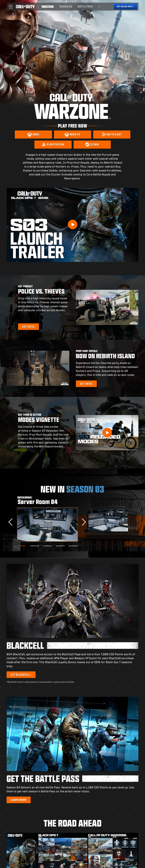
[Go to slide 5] (73, 546)
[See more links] (99, 7)
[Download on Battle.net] (112, 135)
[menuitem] (66, 7)
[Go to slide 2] (35, 546)
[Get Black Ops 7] (125, 7)
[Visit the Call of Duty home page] (25, 7)
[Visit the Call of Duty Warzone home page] (48, 7)
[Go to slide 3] (47, 546)
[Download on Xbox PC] (73, 135)
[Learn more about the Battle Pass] (19, 800)
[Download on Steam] (92, 145)
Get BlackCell (20, 675)
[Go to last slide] (12, 522)
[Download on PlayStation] (53, 145)
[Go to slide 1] (22, 546)
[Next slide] (82, 522)
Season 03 (66, 6)
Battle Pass (85, 6)
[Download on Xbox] (33, 135)
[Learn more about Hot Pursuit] (29, 327)
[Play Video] (73, 224)
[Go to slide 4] (60, 546)
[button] (11, 7)
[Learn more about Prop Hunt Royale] (86, 384)
